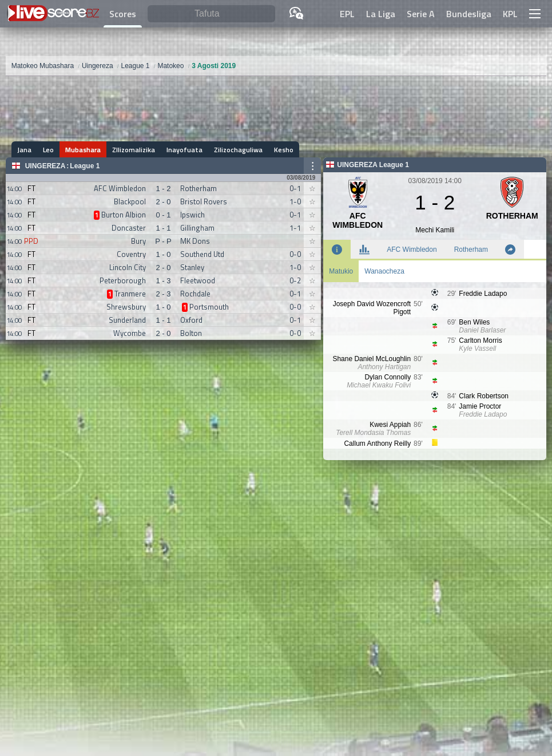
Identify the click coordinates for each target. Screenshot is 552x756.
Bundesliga (469, 14)
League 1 (85, 166)
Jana (24, 150)
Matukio (341, 271)
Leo (48, 150)
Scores (123, 14)
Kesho (284, 150)
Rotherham (471, 250)
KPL (510, 14)
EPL (347, 14)
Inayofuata (184, 150)
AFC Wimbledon (412, 250)
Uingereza (45, 166)
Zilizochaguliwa (238, 150)
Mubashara (83, 150)
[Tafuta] (211, 14)
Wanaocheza (384, 271)
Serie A (421, 14)
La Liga (381, 14)
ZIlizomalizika (134, 150)
